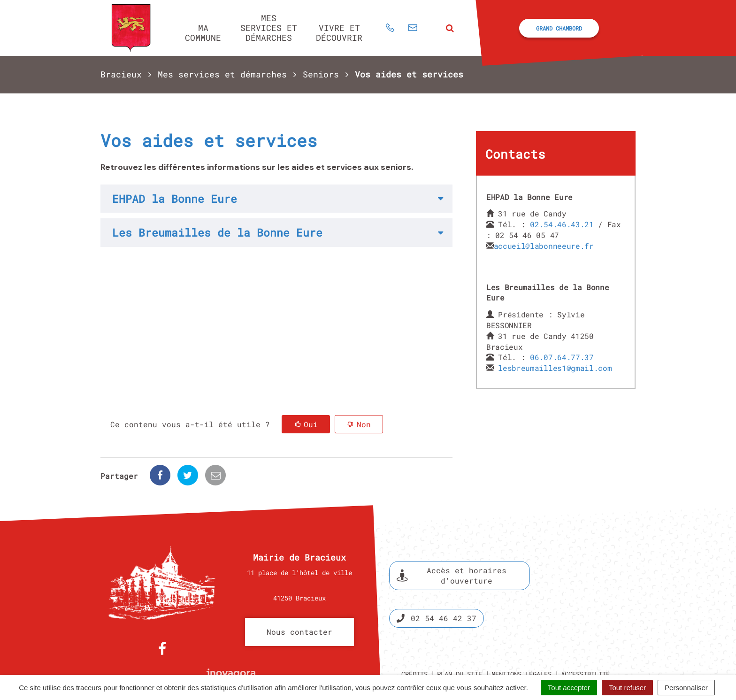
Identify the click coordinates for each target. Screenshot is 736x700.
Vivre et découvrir (339, 33)
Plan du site (460, 641)
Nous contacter (299, 599)
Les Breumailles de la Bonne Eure (217, 232)
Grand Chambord (559, 28)
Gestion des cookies (563, 652)
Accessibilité (585, 641)
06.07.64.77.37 (562, 357)
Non (364, 424)
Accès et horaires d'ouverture (452, 542)
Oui (311, 424)
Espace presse (597, 562)
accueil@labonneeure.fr (544, 246)
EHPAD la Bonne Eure (175, 199)
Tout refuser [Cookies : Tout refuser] (627, 688)
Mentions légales (521, 641)
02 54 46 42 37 (437, 585)
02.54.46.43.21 (562, 224)
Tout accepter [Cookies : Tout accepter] (569, 688)
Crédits (414, 641)
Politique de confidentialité (465, 652)
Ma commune (203, 33)
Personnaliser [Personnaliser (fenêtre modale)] (686, 688)
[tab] (276, 199)
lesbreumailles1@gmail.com (555, 368)
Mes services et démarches (269, 27)
